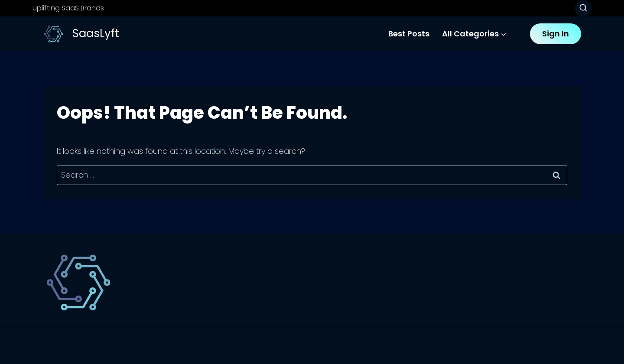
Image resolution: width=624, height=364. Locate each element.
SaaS (406, 280)
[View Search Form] (583, 8)
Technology (452, 280)
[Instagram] (573, 346)
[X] (555, 346)
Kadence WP (217, 345)
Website (505, 280)
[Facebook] (536, 346)
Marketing (554, 280)
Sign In (556, 34)
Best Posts (409, 34)
